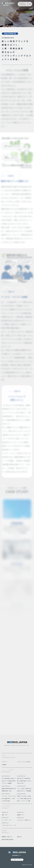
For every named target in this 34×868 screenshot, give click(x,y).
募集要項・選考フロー (7, 837)
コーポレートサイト (17, 860)
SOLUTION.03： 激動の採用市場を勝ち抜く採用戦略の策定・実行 (9, 788)
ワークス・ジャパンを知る (24, 762)
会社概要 (4, 765)
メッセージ (5, 762)
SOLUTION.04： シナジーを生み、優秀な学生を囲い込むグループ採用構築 (24, 788)
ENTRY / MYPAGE (23, 4)
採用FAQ (19, 837)
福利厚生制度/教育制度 (8, 840)
